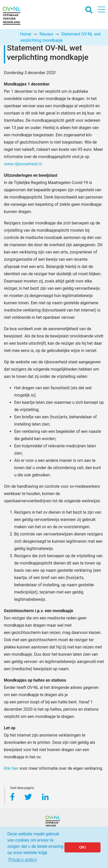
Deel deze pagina (22, 789)
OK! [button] (82, 847)
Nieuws (46, 34)
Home (26, 34)
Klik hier (11, 768)
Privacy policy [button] (23, 860)
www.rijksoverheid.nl (23, 164)
